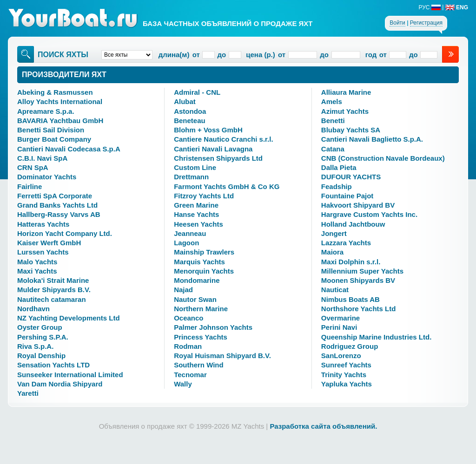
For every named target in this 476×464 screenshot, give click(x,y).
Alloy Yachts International (60, 101)
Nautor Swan (195, 299)
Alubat (185, 101)
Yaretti (28, 393)
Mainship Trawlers (204, 252)
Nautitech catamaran (52, 299)
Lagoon (186, 243)
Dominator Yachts (47, 177)
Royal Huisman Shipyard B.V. (222, 356)
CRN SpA (33, 167)
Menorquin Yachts (204, 271)
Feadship (337, 186)
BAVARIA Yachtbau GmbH (60, 121)
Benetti (333, 121)
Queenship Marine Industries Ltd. (377, 337)
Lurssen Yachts (43, 252)
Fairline (30, 186)
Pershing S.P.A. (43, 337)
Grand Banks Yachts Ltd (57, 205)
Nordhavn (33, 309)
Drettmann (191, 177)
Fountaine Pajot (347, 196)
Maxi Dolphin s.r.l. (351, 262)
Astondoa (190, 111)
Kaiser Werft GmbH (49, 243)
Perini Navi (339, 327)
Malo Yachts (37, 262)
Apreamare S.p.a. (46, 111)
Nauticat (335, 290)
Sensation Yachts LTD (53, 365)
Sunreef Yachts (346, 365)
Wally (183, 384)
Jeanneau (190, 233)
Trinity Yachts (344, 375)
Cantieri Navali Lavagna (213, 149)
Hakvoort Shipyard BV (358, 205)
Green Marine (196, 205)
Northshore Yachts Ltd (359, 309)
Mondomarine (197, 280)
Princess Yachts (201, 337)
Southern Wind (199, 365)
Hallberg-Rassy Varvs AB (59, 214)
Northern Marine (201, 309)
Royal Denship (41, 356)
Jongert (334, 233)
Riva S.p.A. (35, 346)
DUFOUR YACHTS (351, 177)
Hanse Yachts (196, 214)
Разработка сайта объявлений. (323, 426)
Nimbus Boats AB (350, 299)
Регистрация (426, 23)
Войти (397, 23)
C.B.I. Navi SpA (42, 158)
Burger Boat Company (54, 139)
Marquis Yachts (199, 262)
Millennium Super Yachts (362, 271)
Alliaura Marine (346, 92)
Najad (183, 290)
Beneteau (190, 121)
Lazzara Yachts (346, 243)
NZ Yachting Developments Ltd (69, 318)
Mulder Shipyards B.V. (54, 290)
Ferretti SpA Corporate (55, 196)
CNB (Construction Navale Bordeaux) (383, 158)
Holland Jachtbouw (353, 224)
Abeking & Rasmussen (55, 92)
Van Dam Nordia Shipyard (60, 384)
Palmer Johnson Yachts (213, 327)
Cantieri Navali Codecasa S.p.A (69, 149)
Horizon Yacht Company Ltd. (65, 233)
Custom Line (195, 167)
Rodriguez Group (350, 346)
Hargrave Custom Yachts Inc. (369, 214)
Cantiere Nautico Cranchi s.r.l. (223, 139)
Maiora (332, 252)
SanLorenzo (341, 356)
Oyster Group (40, 327)
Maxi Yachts (37, 271)
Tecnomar (190, 375)
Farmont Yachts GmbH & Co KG (227, 186)
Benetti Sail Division (51, 130)
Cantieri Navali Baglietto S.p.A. (372, 139)
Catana (333, 149)
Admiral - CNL (197, 92)
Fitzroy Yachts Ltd (204, 196)
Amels (332, 101)
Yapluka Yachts (347, 384)
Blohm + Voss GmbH (208, 130)
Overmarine (340, 318)
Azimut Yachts (345, 111)
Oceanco (188, 318)
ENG (457, 7)
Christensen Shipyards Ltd (218, 158)
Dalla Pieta (339, 167)
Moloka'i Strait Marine (53, 280)
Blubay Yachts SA (351, 130)
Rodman (188, 346)
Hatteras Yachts (43, 224)
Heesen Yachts (198, 224)
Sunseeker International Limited (70, 375)
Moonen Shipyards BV (358, 280)
